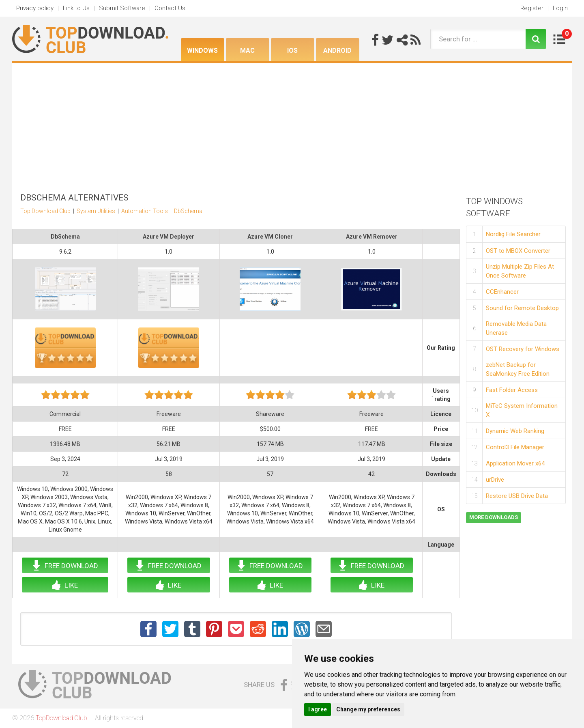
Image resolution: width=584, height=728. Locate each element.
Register (532, 8)
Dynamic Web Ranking (515, 431)
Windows (202, 51)
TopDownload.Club (61, 718)
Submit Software (122, 8)
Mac (247, 51)
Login (560, 8)
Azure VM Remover (372, 237)
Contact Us (170, 8)
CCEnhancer (502, 292)
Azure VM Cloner (270, 237)
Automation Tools (145, 211)
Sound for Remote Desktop (522, 308)
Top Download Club (45, 211)
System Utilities (96, 211)
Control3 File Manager (515, 447)
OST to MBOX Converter (518, 251)
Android (337, 51)
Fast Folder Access (512, 390)
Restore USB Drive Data (517, 496)
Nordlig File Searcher (513, 234)
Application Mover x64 (515, 463)
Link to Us (76, 8)
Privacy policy (35, 8)
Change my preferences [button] (368, 709)
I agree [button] (318, 709)
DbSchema (188, 211)
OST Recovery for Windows (523, 349)
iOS (292, 51)
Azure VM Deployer (169, 237)
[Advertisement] (292, 124)
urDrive (495, 480)
